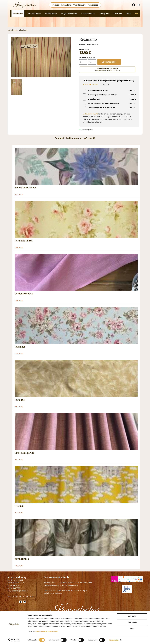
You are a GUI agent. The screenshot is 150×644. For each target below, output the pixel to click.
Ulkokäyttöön (104, 13)
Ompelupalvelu (79, 5)
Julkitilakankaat (51, 13)
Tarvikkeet (118, 13)
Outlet (129, 13)
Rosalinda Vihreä (24, 241)
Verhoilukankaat (34, 13)
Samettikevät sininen (26, 188)
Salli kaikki (132, 616)
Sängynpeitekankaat (69, 13)
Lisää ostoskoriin (109, 62)
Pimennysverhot (88, 13)
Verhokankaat (18, 13)
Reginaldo (24, 30)
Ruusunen (20, 347)
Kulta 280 (20, 400)
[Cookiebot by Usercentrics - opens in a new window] (14, 640)
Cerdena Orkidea (24, 294)
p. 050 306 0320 (14, 588)
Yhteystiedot (93, 5)
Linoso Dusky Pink (24, 453)
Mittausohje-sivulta (90, 114)
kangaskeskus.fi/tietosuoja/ (47, 631)
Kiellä (132, 628)
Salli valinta (132, 622)
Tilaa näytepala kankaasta (107, 69)
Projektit (56, 5)
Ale (136, 13)
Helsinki (19, 506)
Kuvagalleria (66, 5)
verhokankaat (13, 30)
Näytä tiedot (114, 640)
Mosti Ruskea (22, 559)
